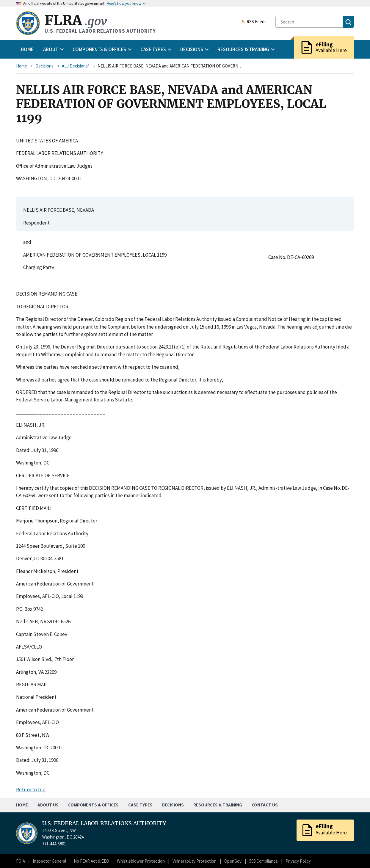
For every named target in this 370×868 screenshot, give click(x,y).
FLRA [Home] (76, 20)
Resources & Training (218, 805)
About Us (48, 805)
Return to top (31, 789)
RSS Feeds (254, 22)
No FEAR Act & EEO (91, 861)
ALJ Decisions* (76, 66)
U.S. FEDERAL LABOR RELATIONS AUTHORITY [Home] (104, 823)
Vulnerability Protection (195, 861)
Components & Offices (93, 805)
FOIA (21, 861)
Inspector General (49, 861)
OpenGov (233, 861)
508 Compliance (264, 861)
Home (27, 49)
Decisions (44, 66)
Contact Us (265, 805)
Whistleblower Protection (141, 861)
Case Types (140, 805)
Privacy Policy (298, 861)
